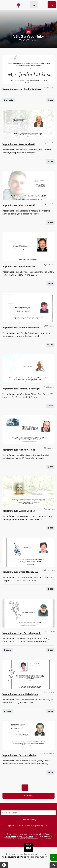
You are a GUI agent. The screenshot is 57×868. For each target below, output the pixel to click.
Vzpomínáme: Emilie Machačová (20, 572)
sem (49, 826)
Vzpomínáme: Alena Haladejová (20, 694)
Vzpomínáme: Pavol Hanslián (19, 266)
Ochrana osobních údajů (33, 839)
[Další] (32, 788)
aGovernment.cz (25, 834)
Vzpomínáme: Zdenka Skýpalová (21, 327)
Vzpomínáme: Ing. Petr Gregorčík (22, 633)
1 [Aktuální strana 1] (25, 788)
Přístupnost (48, 839)
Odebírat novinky (29, 820)
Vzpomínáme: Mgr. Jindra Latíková (22, 89)
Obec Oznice (38, 834)
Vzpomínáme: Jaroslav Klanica (19, 755)
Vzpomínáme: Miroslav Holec (19, 450)
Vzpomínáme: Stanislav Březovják (21, 389)
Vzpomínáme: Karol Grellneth (19, 144)
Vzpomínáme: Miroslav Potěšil (19, 205)
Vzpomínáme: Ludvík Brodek (19, 511)
